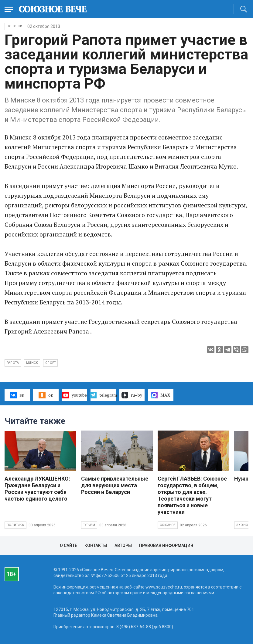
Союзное (168, 525)
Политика (15, 525)
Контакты (96, 545)
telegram (103, 395)
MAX (161, 395)
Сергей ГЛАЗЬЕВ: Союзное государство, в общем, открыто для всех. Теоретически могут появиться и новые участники (192, 495)
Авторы (123, 545)
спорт (50, 363)
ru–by (132, 395)
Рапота (13, 363)
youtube (75, 395)
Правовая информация (166, 545)
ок (46, 395)
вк (17, 395)
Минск (32, 363)
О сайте (68, 545)
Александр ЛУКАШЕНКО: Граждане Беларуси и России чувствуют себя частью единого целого (37, 489)
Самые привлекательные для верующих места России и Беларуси (115, 485)
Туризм (89, 525)
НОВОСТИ (14, 26)
